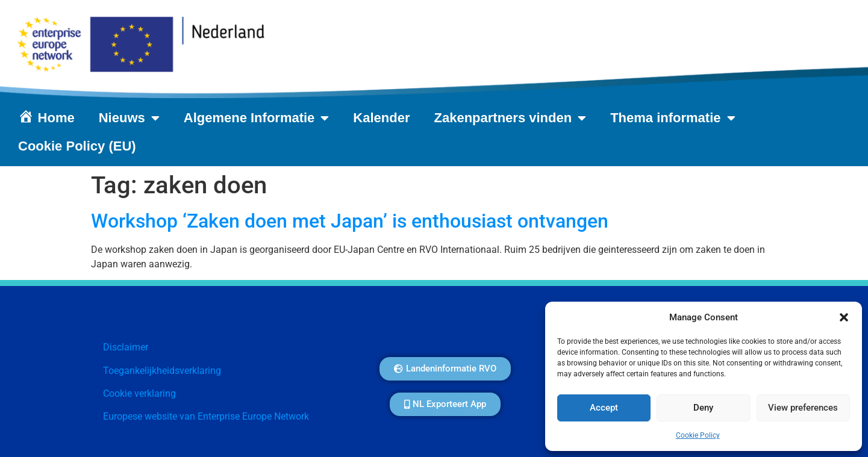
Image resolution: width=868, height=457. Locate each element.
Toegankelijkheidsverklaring (162, 371)
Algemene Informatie (257, 118)
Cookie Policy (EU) (77, 146)
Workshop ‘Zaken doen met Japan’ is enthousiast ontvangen (350, 221)
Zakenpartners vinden (510, 118)
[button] (844, 317)
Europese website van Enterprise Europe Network (206, 416)
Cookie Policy (698, 435)
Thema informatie (673, 118)
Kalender (381, 118)
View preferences (803, 408)
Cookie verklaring (139, 393)
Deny (703, 408)
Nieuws (129, 118)
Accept (604, 408)
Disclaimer (126, 347)
